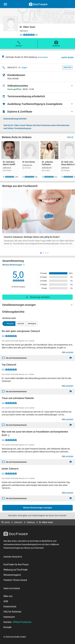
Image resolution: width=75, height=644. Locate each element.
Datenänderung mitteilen (15, 119)
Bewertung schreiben (40, 297)
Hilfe (70, 137)
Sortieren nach (9, 318)
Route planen (43, 57)
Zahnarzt (18, 522)
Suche (6, 522)
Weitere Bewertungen (13, 265)
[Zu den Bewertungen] (29, 35)
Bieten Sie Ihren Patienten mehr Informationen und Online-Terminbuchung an (36, 127)
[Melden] (71, 358)
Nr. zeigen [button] (23, 67)
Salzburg (31, 522)
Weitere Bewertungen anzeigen (38, 508)
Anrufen (19, 43)
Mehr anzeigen (68, 352)
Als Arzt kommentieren (14, 358)
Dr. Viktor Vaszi (46, 522)
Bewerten (56, 43)
